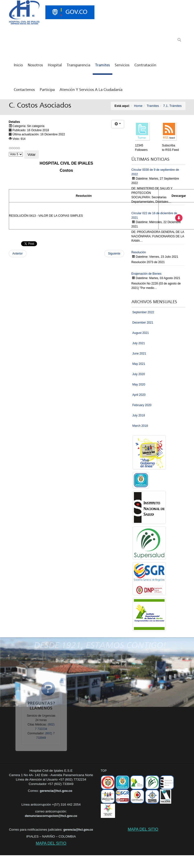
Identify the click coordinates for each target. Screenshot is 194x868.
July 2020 (139, 374)
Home (138, 106)
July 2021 (139, 343)
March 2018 (140, 426)
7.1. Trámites (172, 106)
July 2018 (139, 415)
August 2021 (141, 333)
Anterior (18, 254)
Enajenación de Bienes (147, 274)
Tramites (153, 106)
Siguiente (114, 254)
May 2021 (139, 364)
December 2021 (143, 323)
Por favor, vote (9, 150)
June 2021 (139, 354)
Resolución (139, 252)
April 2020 (139, 395)
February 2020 (142, 405)
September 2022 (143, 312)
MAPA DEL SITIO (51, 843)
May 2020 (139, 384)
